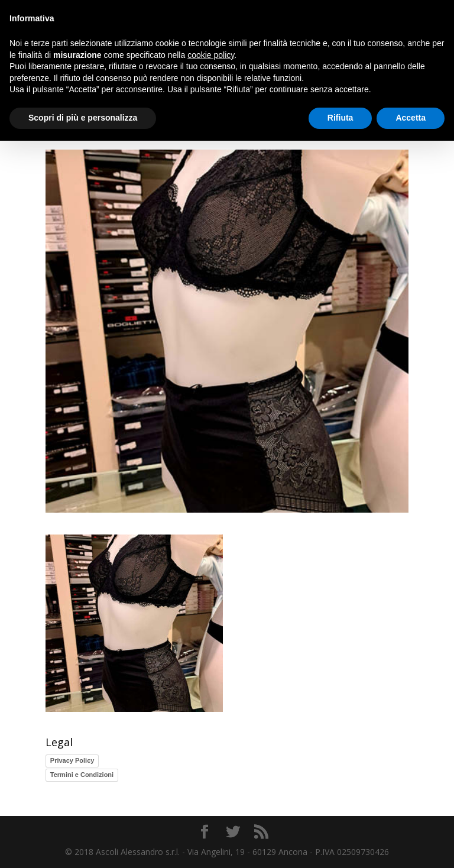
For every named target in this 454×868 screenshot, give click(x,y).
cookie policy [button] (211, 55)
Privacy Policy (72, 760)
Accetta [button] (411, 118)
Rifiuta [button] (340, 118)
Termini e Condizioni (82, 775)
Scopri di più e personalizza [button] (83, 118)
